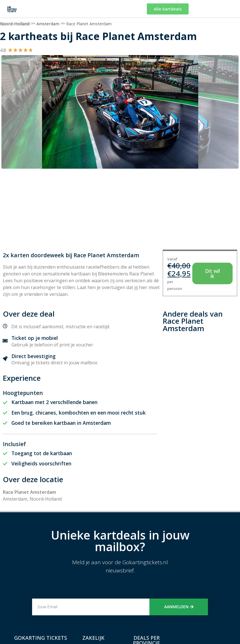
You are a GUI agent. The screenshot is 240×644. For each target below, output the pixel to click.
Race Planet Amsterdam (89, 24)
